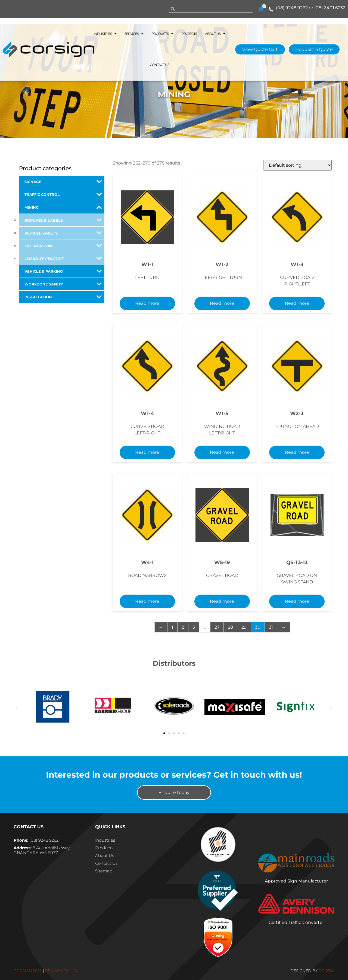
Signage (63, 182)
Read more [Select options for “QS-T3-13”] (297, 601)
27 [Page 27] (217, 627)
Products (162, 34)
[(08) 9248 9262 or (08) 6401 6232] (271, 9)
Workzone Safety (63, 284)
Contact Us (159, 65)
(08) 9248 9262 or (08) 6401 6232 (311, 8)
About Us (215, 34)
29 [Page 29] (244, 627)
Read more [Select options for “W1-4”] (147, 452)
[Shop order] (297, 165)
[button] (17, 708)
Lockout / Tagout (63, 258)
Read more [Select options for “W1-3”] (297, 303)
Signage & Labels (63, 220)
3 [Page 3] (194, 627)
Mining (63, 207)
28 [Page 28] (230, 627)
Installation (63, 297)
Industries (105, 34)
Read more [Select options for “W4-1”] (147, 601)
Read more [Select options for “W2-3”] (297, 452)
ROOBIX (327, 971)
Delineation (63, 246)
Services (134, 34)
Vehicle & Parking (63, 271)
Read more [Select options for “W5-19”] (222, 601)
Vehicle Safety (63, 233)
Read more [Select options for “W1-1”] (147, 303)
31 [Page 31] (271, 627)
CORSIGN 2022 (28, 971)
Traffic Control (63, 194)
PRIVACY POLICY (61, 971)
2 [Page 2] (183, 627)
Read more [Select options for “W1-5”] (222, 452)
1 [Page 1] (172, 627)
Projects (189, 34)
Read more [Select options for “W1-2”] (222, 303)
